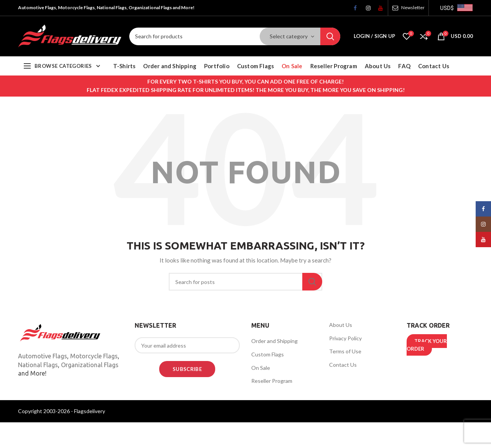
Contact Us (343, 365)
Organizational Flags (90, 365)
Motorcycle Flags (94, 356)
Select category (289, 36)
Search (330, 36)
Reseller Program (272, 381)
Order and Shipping (274, 341)
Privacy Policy (345, 338)
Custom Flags (268, 354)
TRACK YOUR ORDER (427, 345)
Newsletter (413, 7)
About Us (341, 325)
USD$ (447, 8)
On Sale (261, 368)
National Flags (38, 365)
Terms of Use (345, 351)
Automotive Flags (43, 356)
